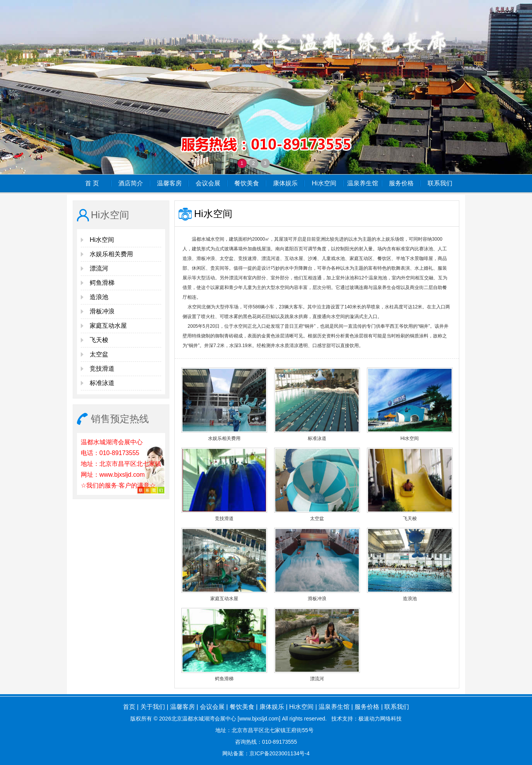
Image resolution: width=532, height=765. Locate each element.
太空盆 (99, 354)
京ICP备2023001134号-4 (280, 753)
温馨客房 (169, 183)
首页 (129, 707)
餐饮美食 (247, 183)
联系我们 (440, 183)
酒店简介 (131, 183)
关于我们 (153, 707)
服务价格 (401, 183)
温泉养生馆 (363, 183)
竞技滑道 (102, 369)
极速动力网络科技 (380, 719)
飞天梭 (99, 340)
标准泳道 (102, 383)
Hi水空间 (324, 183)
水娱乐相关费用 (111, 254)
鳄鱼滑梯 (102, 283)
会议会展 (208, 183)
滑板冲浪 (102, 311)
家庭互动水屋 (108, 326)
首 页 (92, 183)
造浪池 (99, 297)
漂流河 (99, 268)
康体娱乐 (285, 183)
